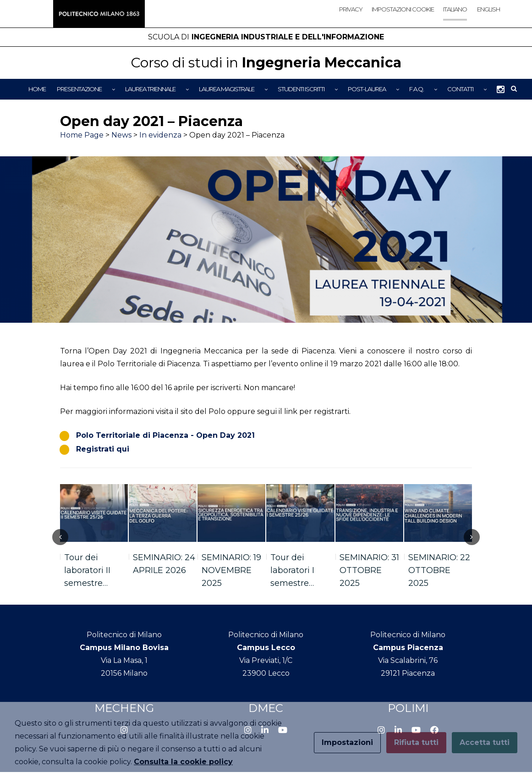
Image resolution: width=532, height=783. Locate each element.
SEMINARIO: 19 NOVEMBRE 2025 (231, 570)
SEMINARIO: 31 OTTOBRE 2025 (369, 570)
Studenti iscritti (301, 89)
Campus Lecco (266, 648)
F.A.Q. (417, 89)
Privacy (351, 9)
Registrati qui (103, 449)
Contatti (460, 89)
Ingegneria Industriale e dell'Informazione (266, 37)
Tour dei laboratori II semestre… (87, 570)
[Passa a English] (488, 17)
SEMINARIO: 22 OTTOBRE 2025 (439, 570)
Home (37, 89)
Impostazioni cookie (403, 9)
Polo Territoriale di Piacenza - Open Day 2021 (165, 435)
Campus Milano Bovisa (124, 648)
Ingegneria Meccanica (266, 63)
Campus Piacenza (408, 648)
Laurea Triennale (150, 89)
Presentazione (79, 89)
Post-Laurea (367, 89)
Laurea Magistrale (227, 89)
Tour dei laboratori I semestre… (292, 570)
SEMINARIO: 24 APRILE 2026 (164, 564)
